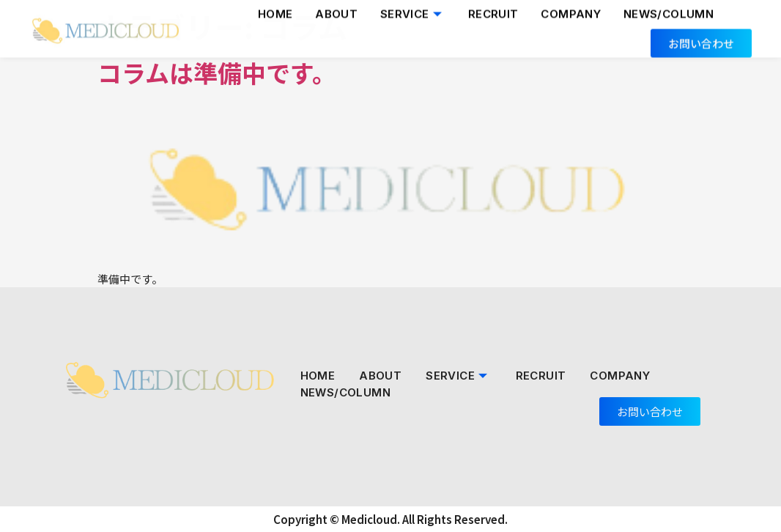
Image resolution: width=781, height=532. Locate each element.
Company (620, 376)
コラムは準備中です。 (217, 73)
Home (318, 376)
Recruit (541, 376)
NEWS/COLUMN (345, 392)
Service (458, 376)
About (380, 376)
